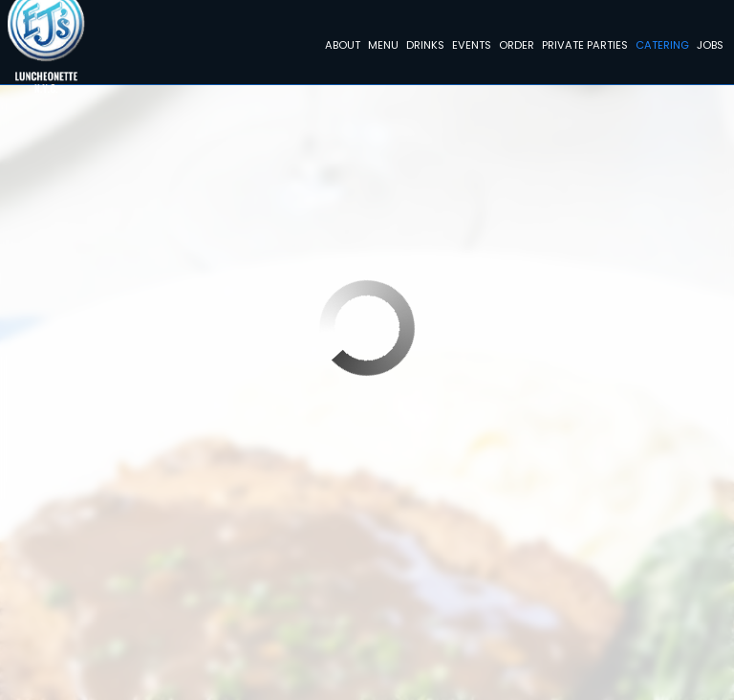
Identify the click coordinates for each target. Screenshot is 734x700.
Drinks (422, 48)
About (340, 48)
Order (514, 48)
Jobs (707, 48)
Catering (659, 48)
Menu (380, 48)
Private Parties (582, 48)
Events (469, 48)
